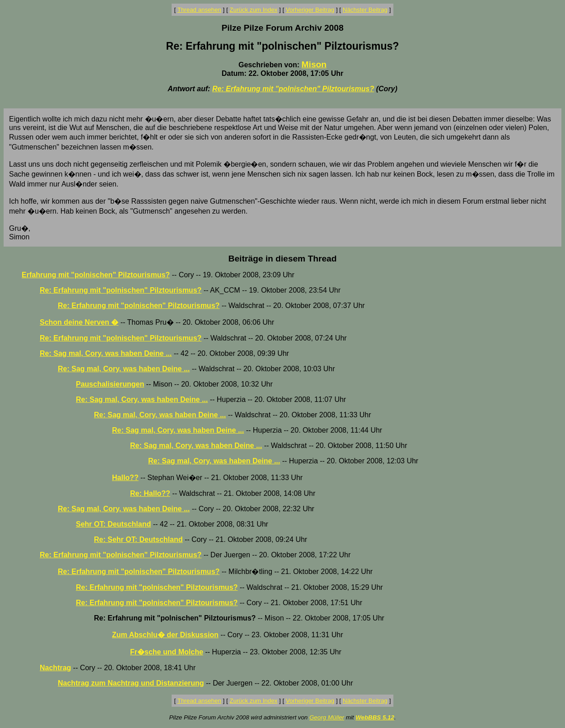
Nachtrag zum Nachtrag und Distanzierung (131, 683)
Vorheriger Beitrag (310, 10)
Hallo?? (125, 478)
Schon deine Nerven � (79, 322)
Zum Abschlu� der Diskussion (165, 635)
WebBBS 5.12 (375, 717)
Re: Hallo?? (150, 493)
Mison (314, 64)
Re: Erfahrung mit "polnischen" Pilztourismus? (293, 89)
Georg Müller (327, 717)
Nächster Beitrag (365, 10)
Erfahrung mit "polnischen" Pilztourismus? (96, 275)
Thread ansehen (199, 10)
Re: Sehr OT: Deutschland (138, 539)
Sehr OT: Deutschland (113, 524)
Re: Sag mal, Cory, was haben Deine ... (106, 353)
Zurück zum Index (253, 10)
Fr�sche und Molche (167, 652)
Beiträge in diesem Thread (283, 259)
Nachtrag (55, 668)
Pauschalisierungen (110, 384)
